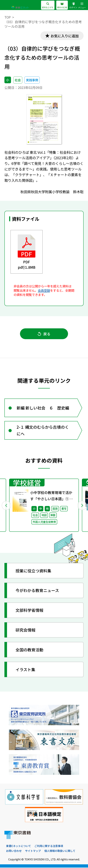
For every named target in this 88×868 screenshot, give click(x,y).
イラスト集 (26, 670)
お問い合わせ (14, 851)
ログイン (73, 6)
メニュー (82, 6)
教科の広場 (62, 6)
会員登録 (44, 290)
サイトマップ (33, 851)
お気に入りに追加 (65, 36)
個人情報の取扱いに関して (60, 851)
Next (82, 506)
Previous (6, 506)
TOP (8, 17)
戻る (44, 334)
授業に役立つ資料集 (34, 571)
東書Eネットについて (19, 846)
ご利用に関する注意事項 (49, 846)
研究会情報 (26, 630)
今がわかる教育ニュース (37, 591)
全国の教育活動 (30, 650)
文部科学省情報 (30, 611)
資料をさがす (48, 6)
